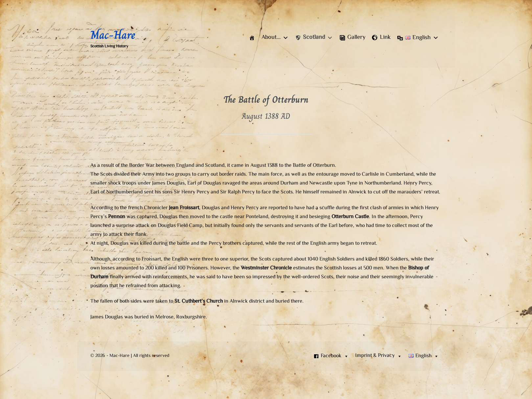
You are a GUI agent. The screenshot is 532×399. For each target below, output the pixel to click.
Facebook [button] (335, 356)
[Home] (252, 38)
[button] (275, 38)
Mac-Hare (113, 35)
